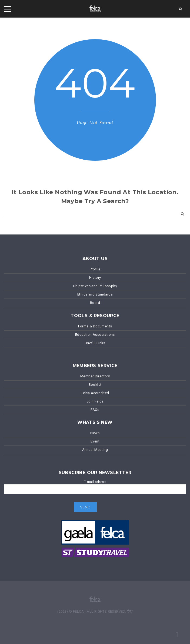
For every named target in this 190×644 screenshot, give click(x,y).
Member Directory (95, 376)
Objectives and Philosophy (95, 286)
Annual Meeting (95, 450)
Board (95, 303)
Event (95, 441)
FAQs (95, 410)
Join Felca (95, 401)
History (95, 278)
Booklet (95, 385)
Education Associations (95, 335)
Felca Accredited (95, 393)
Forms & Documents (95, 326)
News (95, 433)
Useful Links (95, 343)
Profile (95, 269)
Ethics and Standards (95, 294)
